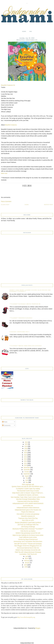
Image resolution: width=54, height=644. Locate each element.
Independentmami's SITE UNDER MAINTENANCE (28, 503)
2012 (25, 461)
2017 (26, 451)
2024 (26, 442)
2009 (25, 565)
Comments (6, 425)
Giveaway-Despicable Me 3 (19, 332)
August (27, 476)
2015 (25, 455)
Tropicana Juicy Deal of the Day (28, 518)
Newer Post (49, 205)
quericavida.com (28, 506)
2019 (26, 446)
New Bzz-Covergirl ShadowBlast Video (28, 499)
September (27, 474)
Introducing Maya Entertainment (28, 539)
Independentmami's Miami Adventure (28, 508)
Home (24, 31)
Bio (31, 31)
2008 (26, 567)
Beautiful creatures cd (28, 516)
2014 (25, 457)
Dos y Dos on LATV (28, 520)
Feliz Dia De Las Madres (28, 531)
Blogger (38, 628)
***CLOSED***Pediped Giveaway (21, 318)
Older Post (5, 205)
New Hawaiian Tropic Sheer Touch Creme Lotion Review (28, 497)
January (27, 563)
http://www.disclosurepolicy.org (26, 617)
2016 (25, 453)
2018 (26, 448)
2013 (25, 459)
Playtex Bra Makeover (28, 512)
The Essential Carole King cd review (28, 491)
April (27, 556)
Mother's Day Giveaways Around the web (28, 550)
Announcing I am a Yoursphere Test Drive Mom (28, 541)
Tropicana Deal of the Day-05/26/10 (28, 501)
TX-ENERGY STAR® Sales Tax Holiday (28, 489)
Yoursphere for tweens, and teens (28, 495)
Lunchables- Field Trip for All (28, 554)
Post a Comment (6, 201)
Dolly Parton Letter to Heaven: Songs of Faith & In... (28, 493)
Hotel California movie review (28, 537)
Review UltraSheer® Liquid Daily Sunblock (28, 522)
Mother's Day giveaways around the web (28, 533)
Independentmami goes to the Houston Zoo (28, 510)
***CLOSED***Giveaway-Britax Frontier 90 (25, 304)
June (27, 480)
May (27, 482)
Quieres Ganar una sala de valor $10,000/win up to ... (28, 486)
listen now (4, 173)
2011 (25, 463)
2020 (26, 444)
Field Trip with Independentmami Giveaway (28, 552)
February (27, 561)
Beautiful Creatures (11, 125)
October (27, 472)
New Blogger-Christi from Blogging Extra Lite (28, 546)
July (27, 478)
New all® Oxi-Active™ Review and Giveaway (28, 544)
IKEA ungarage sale (28, 484)
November (27, 470)
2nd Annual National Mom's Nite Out (28, 548)
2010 (25, 465)
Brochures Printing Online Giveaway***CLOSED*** (28, 529)
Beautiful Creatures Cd (8, 85)
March (27, 558)
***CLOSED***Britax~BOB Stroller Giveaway (26, 346)
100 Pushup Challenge (28, 527)
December (27, 468)
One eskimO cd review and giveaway (28, 514)
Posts (5, 422)
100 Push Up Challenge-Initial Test (28, 525)
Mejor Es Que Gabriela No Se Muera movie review (28, 535)
